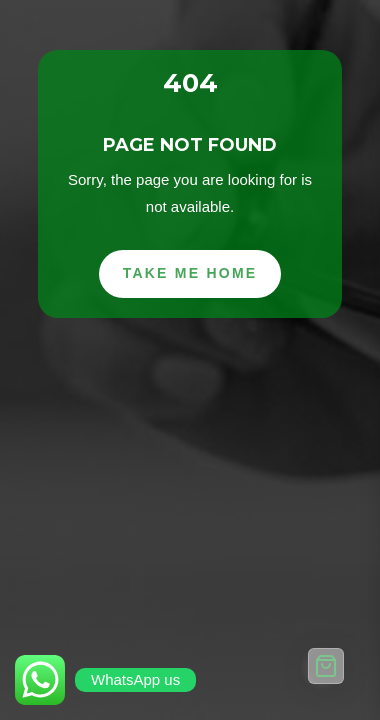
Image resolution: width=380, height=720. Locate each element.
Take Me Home (190, 273)
